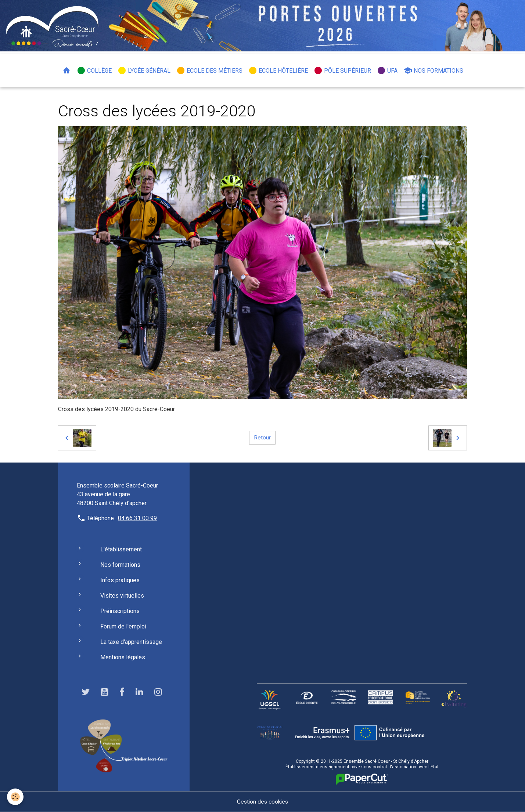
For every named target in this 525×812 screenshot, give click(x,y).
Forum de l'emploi (123, 626)
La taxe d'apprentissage (131, 642)
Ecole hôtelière (278, 70)
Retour (262, 438)
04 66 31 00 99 (137, 518)
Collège (94, 70)
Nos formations (433, 70)
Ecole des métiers (209, 70)
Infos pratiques (120, 580)
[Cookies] (16, 797)
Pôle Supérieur (342, 70)
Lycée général (144, 70)
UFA (387, 70)
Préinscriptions (120, 611)
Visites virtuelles (122, 596)
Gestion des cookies (262, 802)
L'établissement (121, 549)
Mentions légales (123, 657)
